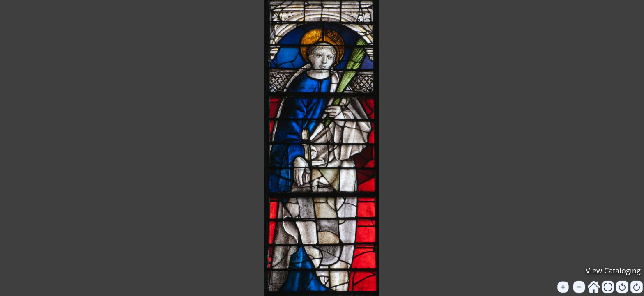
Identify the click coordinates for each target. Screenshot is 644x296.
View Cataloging (613, 271)
